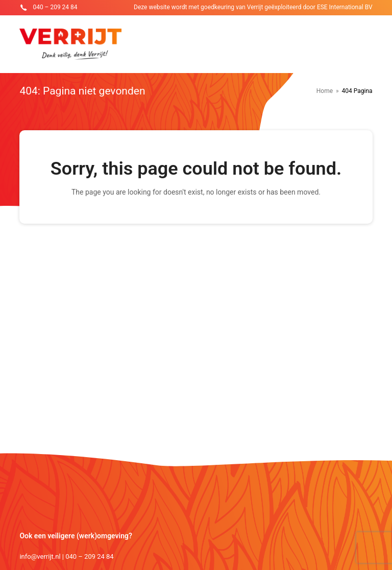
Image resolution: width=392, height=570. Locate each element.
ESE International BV (345, 7)
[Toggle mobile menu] (367, 44)
